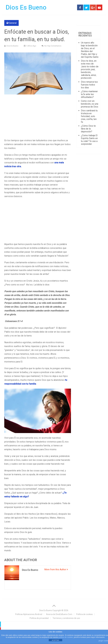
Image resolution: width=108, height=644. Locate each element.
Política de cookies (84, 614)
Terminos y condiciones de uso (66, 618)
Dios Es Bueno (26, 7)
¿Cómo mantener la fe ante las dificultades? (89, 94)
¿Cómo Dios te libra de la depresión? (88, 129)
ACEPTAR (55, 640)
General (13, 23)
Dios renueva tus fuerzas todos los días (89, 85)
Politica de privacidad (39, 618)
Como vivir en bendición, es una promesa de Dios (90, 104)
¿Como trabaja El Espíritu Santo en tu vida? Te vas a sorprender (89, 140)
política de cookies (66, 637)
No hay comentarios (53, 46)
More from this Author (56, 569)
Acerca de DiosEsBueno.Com (59, 614)
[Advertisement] (38, 117)
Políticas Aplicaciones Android (29, 614)
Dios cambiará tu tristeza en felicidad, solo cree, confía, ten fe (89, 116)
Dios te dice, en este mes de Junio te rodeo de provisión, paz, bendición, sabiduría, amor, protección (90, 69)
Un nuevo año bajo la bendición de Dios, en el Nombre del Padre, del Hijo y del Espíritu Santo (90, 50)
